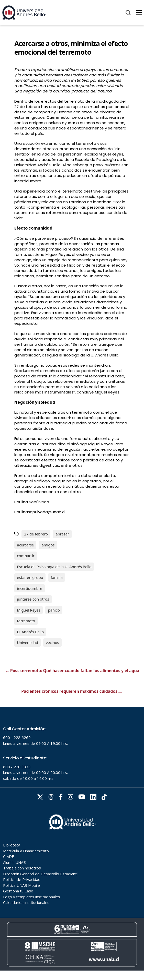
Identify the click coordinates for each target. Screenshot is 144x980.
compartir (26, 556)
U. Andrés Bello (30, 632)
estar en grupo (30, 577)
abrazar (62, 534)
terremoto (26, 621)
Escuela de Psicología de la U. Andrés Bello (54, 567)
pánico (54, 610)
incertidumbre (29, 588)
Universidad (27, 642)
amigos (48, 545)
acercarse (25, 545)
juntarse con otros (33, 599)
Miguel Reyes (29, 610)
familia (57, 577)
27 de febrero (36, 534)
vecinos (52, 642)
